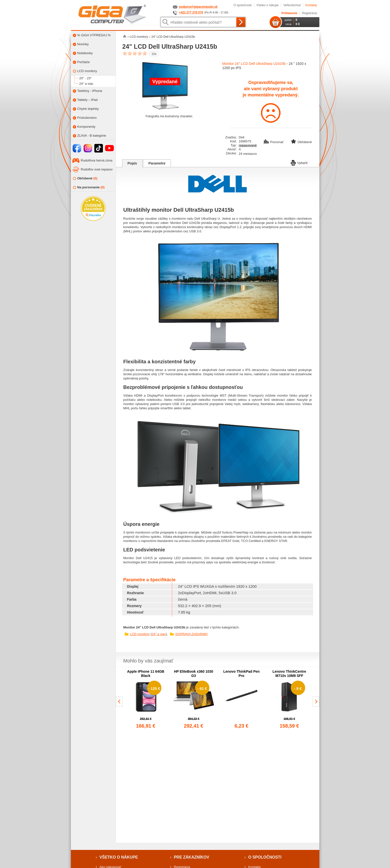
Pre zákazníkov (192, 857)
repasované (248, 145)
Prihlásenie (289, 13)
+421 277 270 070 (191, 12)
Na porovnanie (89, 187)
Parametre (157, 163)
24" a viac (159, 634)
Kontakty (311, 5)
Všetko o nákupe (268, 5)
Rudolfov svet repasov (97, 169)
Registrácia (309, 13)
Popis (132, 163)
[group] (146, 700)
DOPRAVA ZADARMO (192, 634)
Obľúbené (85, 179)
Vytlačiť (299, 163)
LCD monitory (140, 634)
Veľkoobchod (292, 5)
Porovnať (274, 142)
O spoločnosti (243, 5)
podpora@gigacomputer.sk (198, 7)
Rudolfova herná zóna (97, 160)
